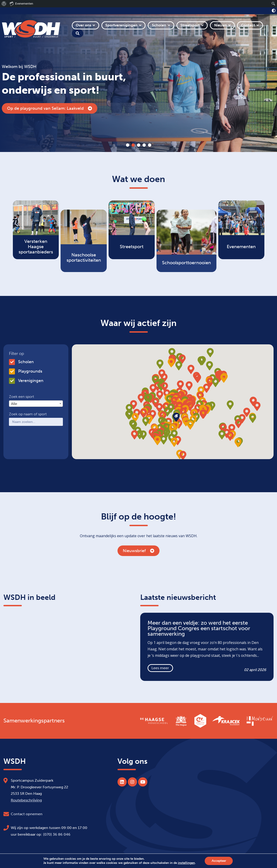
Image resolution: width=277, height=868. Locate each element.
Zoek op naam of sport (28, 414)
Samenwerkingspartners (34, 721)
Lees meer (160, 668)
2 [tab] (133, 145)
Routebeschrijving (26, 800)
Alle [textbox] (14, 404)
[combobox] (36, 404)
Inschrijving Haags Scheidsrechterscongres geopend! (62, 108)
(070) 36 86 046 (57, 834)
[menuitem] (4, 4)
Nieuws (220, 25)
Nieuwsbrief (138, 551)
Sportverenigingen (121, 25)
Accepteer (219, 861)
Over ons (83, 25)
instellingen (186, 863)
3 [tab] (139, 145)
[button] (190, 406)
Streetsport (190, 25)
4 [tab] (144, 145)
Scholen (159, 25)
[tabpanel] (138, 83)
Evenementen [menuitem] (21, 3)
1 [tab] (128, 145)
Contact (248, 25)
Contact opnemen (27, 814)
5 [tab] (150, 145)
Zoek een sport (21, 397)
